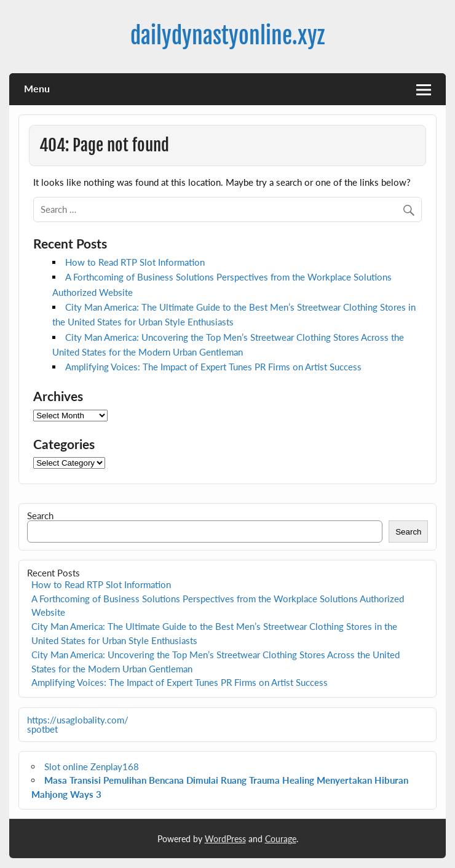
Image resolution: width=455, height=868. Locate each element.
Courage (281, 839)
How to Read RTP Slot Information (135, 262)
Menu (37, 88)
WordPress (225, 839)
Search (40, 516)
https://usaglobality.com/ (78, 720)
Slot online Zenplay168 (92, 766)
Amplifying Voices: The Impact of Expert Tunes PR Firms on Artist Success (213, 367)
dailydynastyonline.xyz (228, 36)
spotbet (42, 729)
